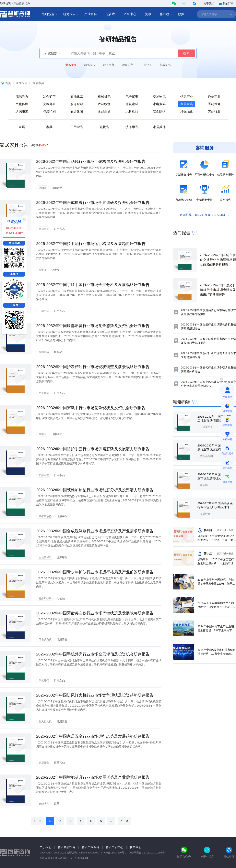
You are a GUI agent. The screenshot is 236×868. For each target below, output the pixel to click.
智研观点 (50, 14)
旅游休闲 (77, 111)
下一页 (124, 821)
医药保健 (214, 104)
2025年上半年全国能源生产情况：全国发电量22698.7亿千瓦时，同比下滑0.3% (216, 584)
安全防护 (159, 111)
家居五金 (44, 763)
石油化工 (146, 65)
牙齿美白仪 (45, 639)
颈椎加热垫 (45, 516)
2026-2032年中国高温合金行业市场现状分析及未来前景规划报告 (215, 507)
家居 (22, 127)
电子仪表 (132, 97)
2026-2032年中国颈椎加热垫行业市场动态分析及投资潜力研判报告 (95, 490)
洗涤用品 (132, 127)
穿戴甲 (43, 434)
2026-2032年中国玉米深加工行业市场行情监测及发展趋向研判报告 (215, 420)
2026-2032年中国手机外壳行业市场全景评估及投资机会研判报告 (93, 654)
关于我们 (209, 4)
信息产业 (187, 97)
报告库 (112, 14)
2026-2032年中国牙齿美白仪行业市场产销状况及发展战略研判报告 (95, 613)
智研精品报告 (66, 847)
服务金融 (77, 104)
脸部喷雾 (44, 352)
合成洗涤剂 (45, 557)
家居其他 (159, 127)
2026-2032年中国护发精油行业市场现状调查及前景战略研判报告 (93, 367)
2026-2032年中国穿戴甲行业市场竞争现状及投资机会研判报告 (91, 408)
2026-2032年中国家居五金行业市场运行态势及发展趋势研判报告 (93, 736)
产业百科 (92, 14)
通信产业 (214, 97)
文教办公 (49, 104)
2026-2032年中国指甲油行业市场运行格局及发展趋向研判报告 (91, 244)
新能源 (204, 485)
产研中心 (132, 14)
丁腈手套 (44, 311)
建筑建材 (132, 104)
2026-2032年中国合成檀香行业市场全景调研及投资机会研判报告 (93, 203)
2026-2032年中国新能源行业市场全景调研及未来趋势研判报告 (215, 478)
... (111, 821)
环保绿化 (187, 111)
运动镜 (43, 188)
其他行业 (214, 111)
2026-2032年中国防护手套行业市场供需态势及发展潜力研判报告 (93, 449)
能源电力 (109, 65)
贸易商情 (71, 65)
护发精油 (44, 393)
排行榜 (166, 14)
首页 (8, 83)
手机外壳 (44, 681)
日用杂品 (77, 127)
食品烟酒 (104, 111)
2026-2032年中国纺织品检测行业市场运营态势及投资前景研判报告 (215, 449)
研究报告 (71, 14)
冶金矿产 (127, 65)
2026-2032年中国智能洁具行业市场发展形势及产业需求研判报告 (93, 777)
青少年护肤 (45, 598)
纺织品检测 (206, 456)
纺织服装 (22, 111)
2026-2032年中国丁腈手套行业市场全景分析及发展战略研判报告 (93, 285)
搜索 (186, 53)
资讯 (150, 14)
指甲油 (43, 270)
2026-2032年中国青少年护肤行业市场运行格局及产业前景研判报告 (95, 572)
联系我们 (136, 847)
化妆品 (104, 127)
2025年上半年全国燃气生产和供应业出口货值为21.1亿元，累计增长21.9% (217, 607)
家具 (49, 127)
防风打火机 (45, 722)
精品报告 (90, 65)
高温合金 (205, 514)
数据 (183, 14)
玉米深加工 (206, 427)
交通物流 (159, 97)
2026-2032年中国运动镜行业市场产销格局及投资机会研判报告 (91, 161)
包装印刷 (49, 111)
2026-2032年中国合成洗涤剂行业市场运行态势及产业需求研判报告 (95, 531)
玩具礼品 (132, 111)
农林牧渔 (104, 104)
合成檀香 (44, 229)
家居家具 (38, 83)
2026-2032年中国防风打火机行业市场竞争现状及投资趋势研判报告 (95, 695)
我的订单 (226, 4)
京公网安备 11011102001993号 (147, 853)
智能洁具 (44, 804)
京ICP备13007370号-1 (114, 853)
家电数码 (159, 104)
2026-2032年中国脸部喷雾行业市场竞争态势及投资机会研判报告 (93, 326)
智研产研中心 (114, 847)
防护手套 (44, 475)
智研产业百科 (90, 847)
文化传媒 (22, 104)
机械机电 (165, 65)
